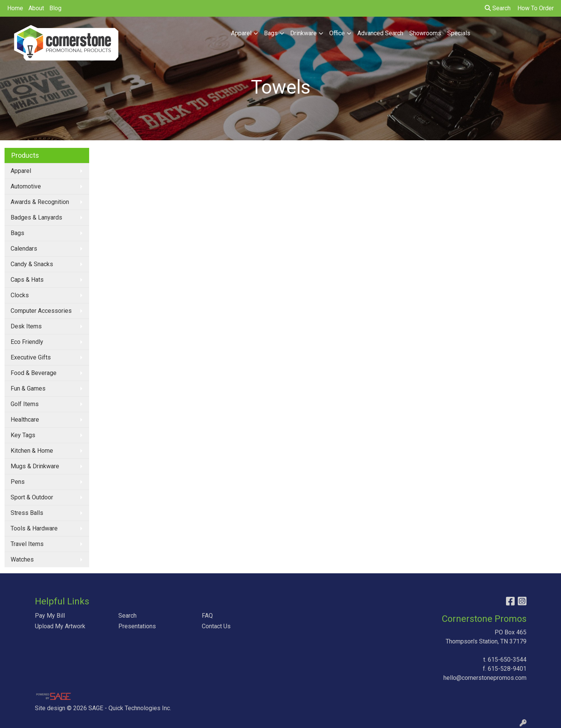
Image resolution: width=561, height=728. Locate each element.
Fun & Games (28, 388)
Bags (271, 33)
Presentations (137, 626)
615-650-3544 (507, 660)
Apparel (241, 33)
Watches (22, 559)
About (36, 8)
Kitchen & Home (32, 451)
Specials (459, 33)
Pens (18, 482)
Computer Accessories (41, 311)
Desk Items (26, 326)
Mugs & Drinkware (35, 466)
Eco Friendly (27, 342)
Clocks (20, 295)
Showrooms (425, 33)
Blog (55, 8)
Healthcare (25, 420)
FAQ (207, 616)
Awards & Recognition (40, 202)
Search (498, 8)
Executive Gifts (31, 357)
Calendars (24, 249)
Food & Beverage (34, 373)
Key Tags (23, 435)
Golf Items (25, 404)
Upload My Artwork (60, 626)
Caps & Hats (27, 280)
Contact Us (216, 626)
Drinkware (303, 33)
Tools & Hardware (34, 528)
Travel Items (27, 544)
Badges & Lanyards (36, 217)
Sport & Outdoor (32, 497)
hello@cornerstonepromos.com (485, 678)
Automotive (26, 186)
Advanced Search (380, 33)
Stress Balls (27, 513)
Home (15, 8)
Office (337, 33)
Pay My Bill (50, 616)
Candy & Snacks (32, 264)
